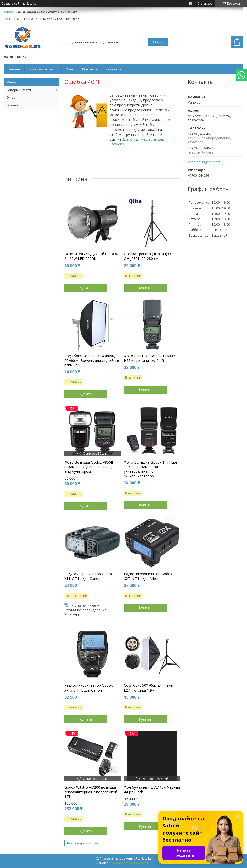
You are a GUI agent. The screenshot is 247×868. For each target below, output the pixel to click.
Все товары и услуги (83, 843)
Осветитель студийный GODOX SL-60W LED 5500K (91, 256)
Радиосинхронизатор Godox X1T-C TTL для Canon (88, 576)
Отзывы (13, 105)
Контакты (90, 69)
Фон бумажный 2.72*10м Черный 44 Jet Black (152, 790)
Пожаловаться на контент (131, 863)
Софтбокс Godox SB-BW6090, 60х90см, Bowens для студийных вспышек (92, 361)
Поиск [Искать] (158, 42)
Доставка (114, 69)
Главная (14, 69)
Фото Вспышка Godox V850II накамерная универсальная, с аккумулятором (90, 467)
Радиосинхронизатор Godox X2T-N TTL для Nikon (148, 576)
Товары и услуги (41, 69)
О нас (70, 69)
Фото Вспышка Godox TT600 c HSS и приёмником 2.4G (150, 358)
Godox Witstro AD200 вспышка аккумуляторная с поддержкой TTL (91, 792)
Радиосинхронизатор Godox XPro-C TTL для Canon (88, 688)
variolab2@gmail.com (204, 162)
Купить (86, 288)
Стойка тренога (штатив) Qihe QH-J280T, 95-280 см (150, 256)
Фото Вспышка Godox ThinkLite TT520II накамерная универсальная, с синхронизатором (150, 469)
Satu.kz (146, 859)
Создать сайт (11, 4)
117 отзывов (203, 3)
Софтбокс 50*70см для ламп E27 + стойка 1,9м (148, 688)
